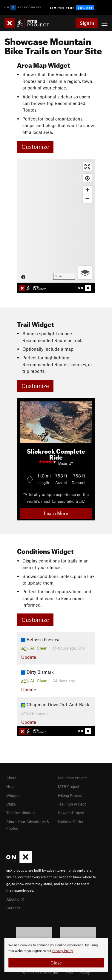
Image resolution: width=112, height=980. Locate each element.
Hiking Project (70, 795)
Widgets (13, 795)
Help (10, 786)
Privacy (84, 973)
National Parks (70, 822)
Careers (13, 908)
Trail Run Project (72, 804)
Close (56, 963)
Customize (35, 147)
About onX (15, 899)
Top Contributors (20, 813)
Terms (69, 973)
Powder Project (71, 813)
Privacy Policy (63, 951)
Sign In (87, 23)
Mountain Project (72, 778)
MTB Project (69, 786)
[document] (56, 955)
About (11, 778)
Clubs (11, 804)
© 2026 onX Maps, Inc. (41, 973)
